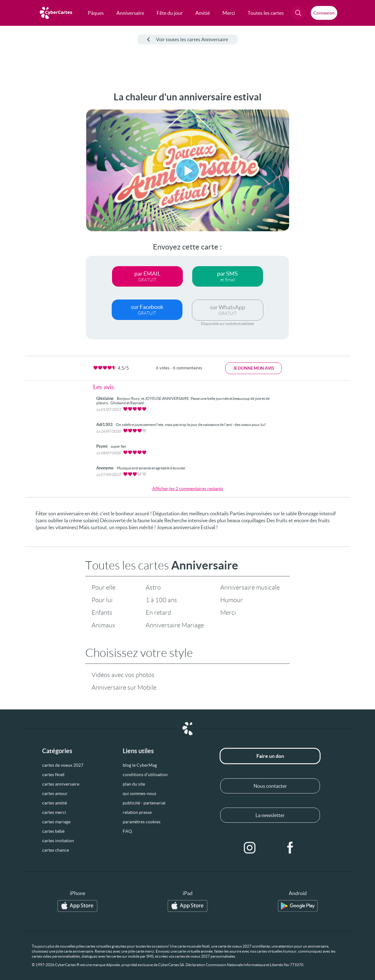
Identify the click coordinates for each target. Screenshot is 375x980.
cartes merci (54, 812)
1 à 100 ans (161, 600)
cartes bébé (53, 831)
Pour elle (104, 587)
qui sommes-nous (140, 793)
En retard (158, 613)
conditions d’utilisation (145, 775)
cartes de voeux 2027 (63, 765)
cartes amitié (55, 803)
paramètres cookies (142, 822)
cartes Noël (53, 775)
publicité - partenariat (144, 803)
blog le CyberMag (140, 765)
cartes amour (55, 793)
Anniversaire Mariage (175, 625)
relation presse (137, 812)
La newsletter (270, 815)
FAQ (127, 831)
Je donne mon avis (254, 368)
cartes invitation (58, 841)
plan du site (134, 784)
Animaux (103, 625)
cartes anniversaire (61, 784)
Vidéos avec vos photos (123, 675)
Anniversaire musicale (250, 587)
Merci (228, 613)
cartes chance (56, 850)
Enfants (102, 613)
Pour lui (102, 600)
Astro (153, 587)
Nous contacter (270, 786)
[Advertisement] (28, 186)
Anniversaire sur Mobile (124, 687)
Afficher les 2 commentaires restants (188, 489)
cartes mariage (56, 822)
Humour (232, 600)
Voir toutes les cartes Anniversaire (187, 39)
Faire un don (270, 756)
